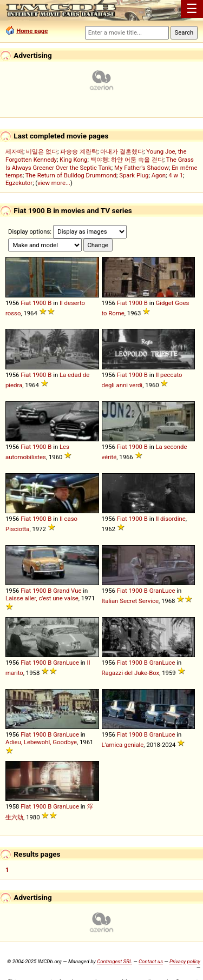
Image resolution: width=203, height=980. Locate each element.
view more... (54, 183)
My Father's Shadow (142, 168)
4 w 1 (176, 175)
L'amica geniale (123, 745)
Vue (76, 591)
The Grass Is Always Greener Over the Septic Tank (100, 164)
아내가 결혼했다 (122, 151)
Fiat (26, 303)
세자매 (14, 151)
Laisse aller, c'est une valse (42, 598)
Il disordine (170, 519)
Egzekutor (19, 183)
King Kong (73, 160)
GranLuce (162, 591)
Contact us (151, 961)
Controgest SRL (114, 961)
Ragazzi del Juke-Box (131, 673)
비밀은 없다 (42, 151)
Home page (32, 31)
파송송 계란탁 (79, 151)
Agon (159, 175)
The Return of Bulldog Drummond (71, 175)
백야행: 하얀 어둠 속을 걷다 (127, 160)
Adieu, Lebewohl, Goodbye (41, 742)
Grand (61, 591)
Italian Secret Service (130, 601)
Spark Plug (134, 175)
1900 (39, 303)
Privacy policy (185, 961)
